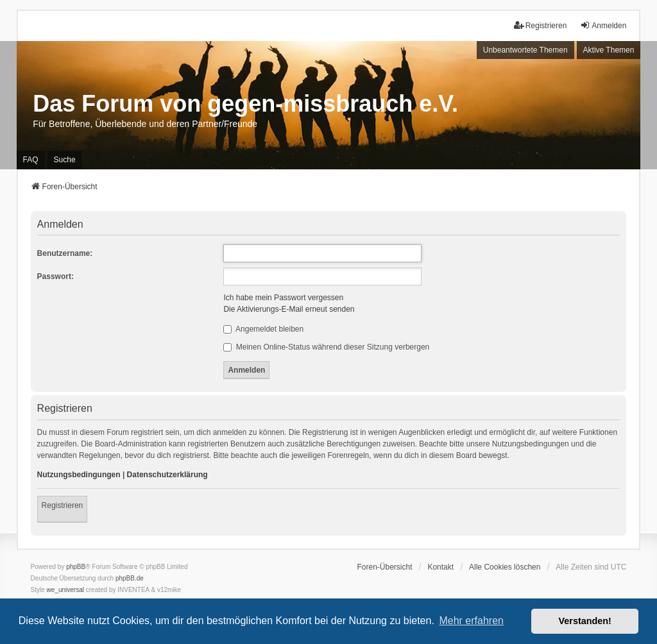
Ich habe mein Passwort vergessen (283, 298)
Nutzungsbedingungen (79, 475)
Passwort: (55, 276)
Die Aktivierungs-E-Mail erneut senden (289, 309)
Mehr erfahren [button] (471, 621)
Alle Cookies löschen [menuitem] (505, 567)
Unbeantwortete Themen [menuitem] (525, 50)
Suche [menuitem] (65, 160)
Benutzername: (65, 253)
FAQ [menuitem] (31, 160)
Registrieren (63, 505)
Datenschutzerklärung (167, 475)
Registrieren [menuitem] (541, 25)
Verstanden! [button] (585, 621)
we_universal (65, 590)
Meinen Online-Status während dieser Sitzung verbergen (326, 347)
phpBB (76, 567)
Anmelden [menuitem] (603, 25)
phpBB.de (130, 578)
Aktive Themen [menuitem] (609, 50)
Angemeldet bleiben (263, 329)
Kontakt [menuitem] (440, 567)
